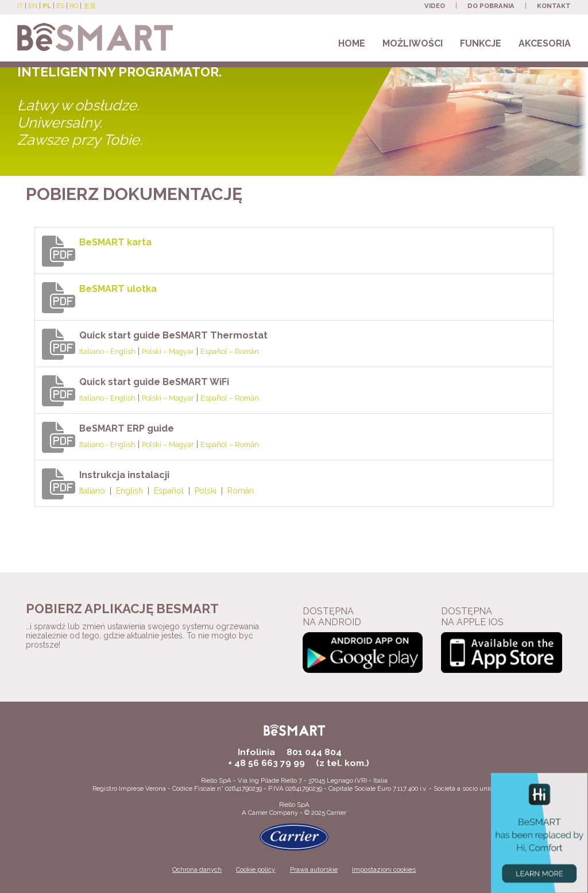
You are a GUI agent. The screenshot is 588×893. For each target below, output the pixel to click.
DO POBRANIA (491, 6)
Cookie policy (256, 869)
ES (60, 6)
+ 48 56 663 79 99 (266, 763)
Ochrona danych (197, 869)
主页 (90, 6)
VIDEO (435, 6)
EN (33, 6)
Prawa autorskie (314, 869)
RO (74, 6)
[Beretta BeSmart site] (95, 32)
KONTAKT (554, 6)
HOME (352, 43)
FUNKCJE (481, 43)
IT (20, 6)
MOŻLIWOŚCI (413, 43)
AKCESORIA (545, 43)
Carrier (258, 813)
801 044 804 (314, 752)
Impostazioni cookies (384, 869)
